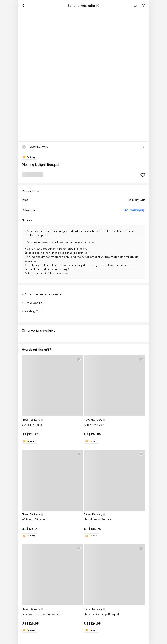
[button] (98, 5)
